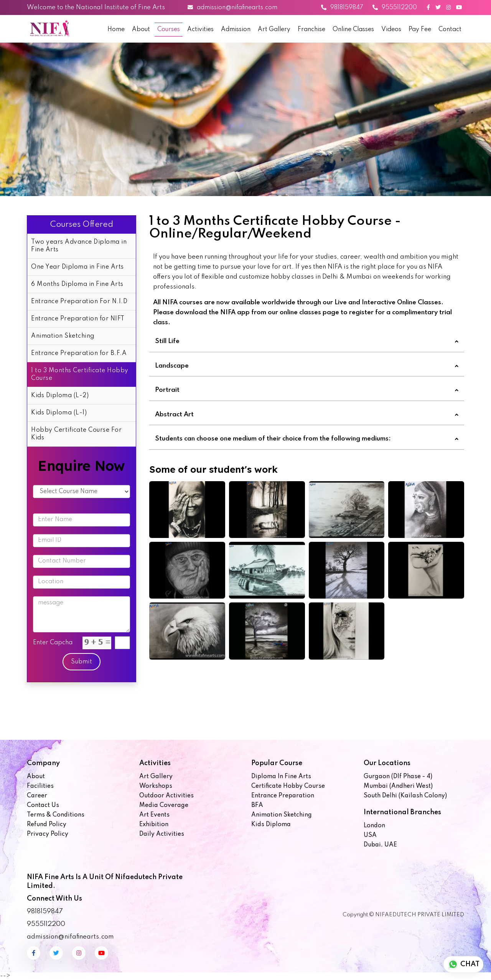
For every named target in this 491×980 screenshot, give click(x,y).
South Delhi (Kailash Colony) (405, 796)
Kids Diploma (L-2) (60, 396)
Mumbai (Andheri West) (398, 786)
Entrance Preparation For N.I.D (79, 302)
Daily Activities (162, 834)
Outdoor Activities (166, 796)
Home (116, 30)
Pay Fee (420, 30)
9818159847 (342, 8)
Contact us (43, 805)
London (374, 826)
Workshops (156, 786)
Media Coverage (164, 805)
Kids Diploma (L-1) (59, 413)
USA (370, 835)
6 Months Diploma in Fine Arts (77, 284)
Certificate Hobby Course (288, 786)
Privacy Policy (48, 834)
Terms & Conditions (56, 815)
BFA (257, 805)
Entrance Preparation (283, 796)
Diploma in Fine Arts (281, 777)
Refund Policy (47, 825)
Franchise (311, 30)
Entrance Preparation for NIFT (78, 319)
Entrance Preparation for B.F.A (79, 353)
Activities (200, 30)
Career (37, 796)
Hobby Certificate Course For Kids (76, 434)
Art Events (154, 815)
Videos (391, 30)
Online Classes (353, 30)
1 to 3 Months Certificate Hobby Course (80, 375)
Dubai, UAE (380, 845)
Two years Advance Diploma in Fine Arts (79, 246)
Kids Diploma (271, 825)
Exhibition (154, 825)
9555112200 (395, 8)
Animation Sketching (63, 336)
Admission (236, 30)
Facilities (40, 786)
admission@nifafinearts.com (232, 8)
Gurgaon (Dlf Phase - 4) (398, 777)
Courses (169, 30)
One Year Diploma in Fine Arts (77, 267)
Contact (450, 30)
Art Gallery (274, 30)
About (141, 30)
